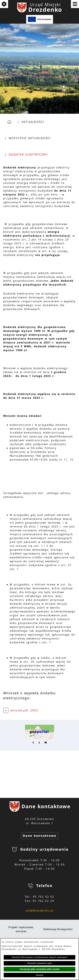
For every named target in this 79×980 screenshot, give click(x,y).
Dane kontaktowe (39, 836)
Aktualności (33, 122)
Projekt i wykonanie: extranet (21, 929)
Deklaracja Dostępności (58, 929)
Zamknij (39, 975)
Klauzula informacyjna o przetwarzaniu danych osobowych (39, 957)
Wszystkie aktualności (30, 138)
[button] (33, 743)
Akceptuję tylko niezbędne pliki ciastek (39, 969)
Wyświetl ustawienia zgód (40, 963)
